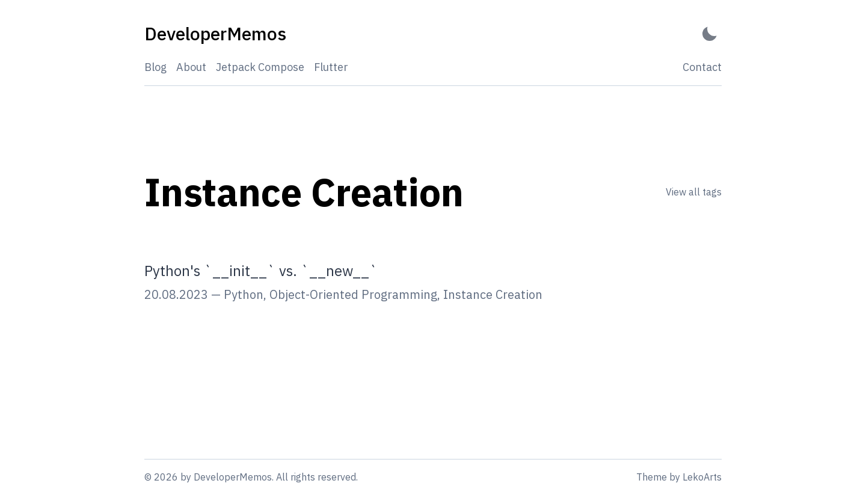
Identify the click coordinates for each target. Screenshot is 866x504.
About (191, 67)
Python (244, 294)
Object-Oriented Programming (353, 294)
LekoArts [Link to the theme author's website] (702, 477)
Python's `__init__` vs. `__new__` (261, 271)
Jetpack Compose (260, 67)
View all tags (694, 192)
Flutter (331, 67)
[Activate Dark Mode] (710, 34)
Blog (155, 67)
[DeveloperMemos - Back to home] (215, 34)
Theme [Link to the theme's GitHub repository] (652, 477)
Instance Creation (493, 294)
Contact (702, 67)
